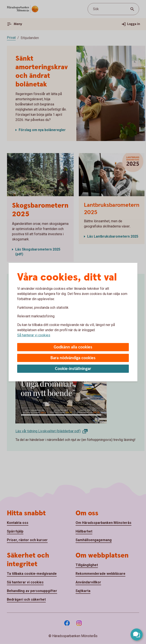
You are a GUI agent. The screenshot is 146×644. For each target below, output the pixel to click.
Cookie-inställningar (73, 369)
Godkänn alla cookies (73, 347)
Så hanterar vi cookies (34, 335)
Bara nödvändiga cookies (73, 358)
